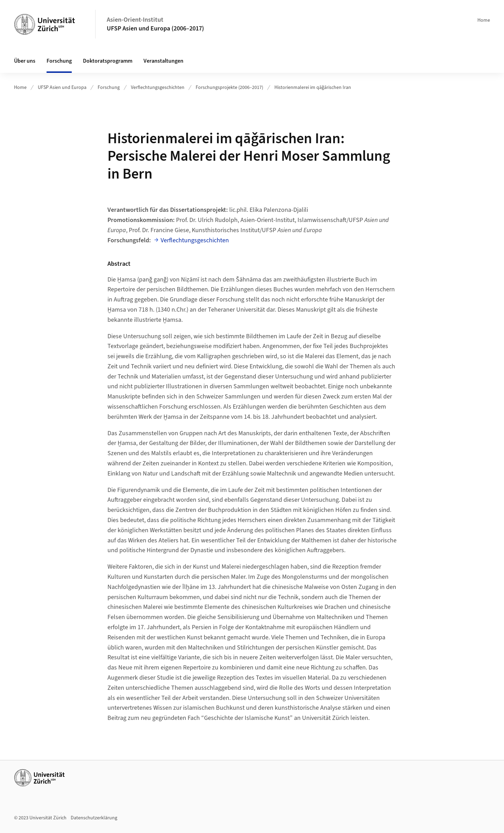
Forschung (109, 88)
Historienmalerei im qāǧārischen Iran (313, 88)
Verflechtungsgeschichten (158, 88)
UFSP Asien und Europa (62, 88)
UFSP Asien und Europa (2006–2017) (155, 29)
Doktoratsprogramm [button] (108, 61)
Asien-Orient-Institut (135, 20)
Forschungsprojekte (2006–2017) (229, 88)
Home (484, 20)
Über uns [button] (25, 61)
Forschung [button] (59, 61)
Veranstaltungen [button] (163, 61)
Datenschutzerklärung (94, 818)
